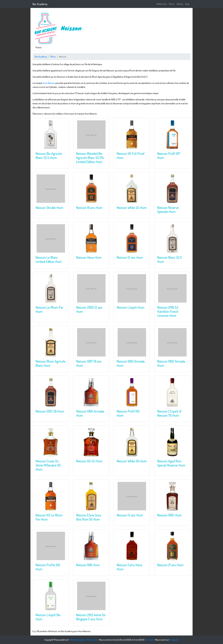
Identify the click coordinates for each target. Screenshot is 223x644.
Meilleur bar (162, 4)
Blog (187, 4)
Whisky (180, 4)
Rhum (172, 4)
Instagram (174, 640)
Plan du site (92, 640)
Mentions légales (78, 640)
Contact (150, 640)
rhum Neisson (49, 83)
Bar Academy (40, 4)
